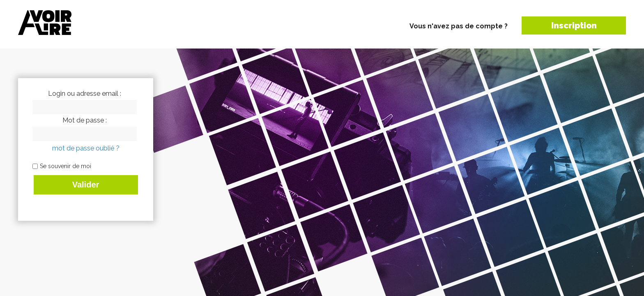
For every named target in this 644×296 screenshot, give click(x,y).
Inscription (574, 25)
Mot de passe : (85, 120)
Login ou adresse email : (85, 94)
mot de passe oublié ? (86, 148)
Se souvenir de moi (66, 166)
